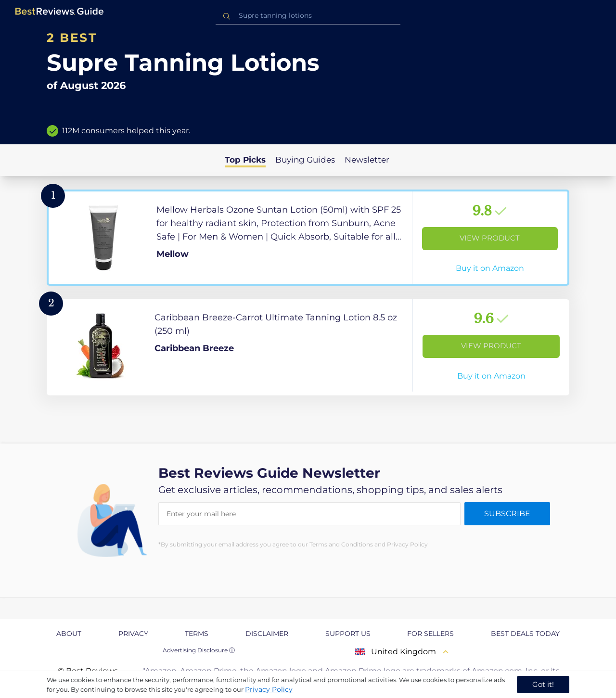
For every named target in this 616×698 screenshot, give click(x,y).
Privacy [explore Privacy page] (133, 634)
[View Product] (308, 238)
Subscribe (507, 514)
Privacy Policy (269, 689)
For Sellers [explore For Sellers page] (430, 634)
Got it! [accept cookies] (543, 684)
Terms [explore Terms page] (197, 634)
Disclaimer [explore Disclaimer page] (267, 634)
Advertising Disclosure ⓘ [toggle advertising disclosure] (199, 650)
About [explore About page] (69, 634)
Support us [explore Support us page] (348, 634)
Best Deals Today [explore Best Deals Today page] (525, 634)
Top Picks (245, 160)
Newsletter (367, 160)
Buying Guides (305, 160)
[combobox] (308, 16)
